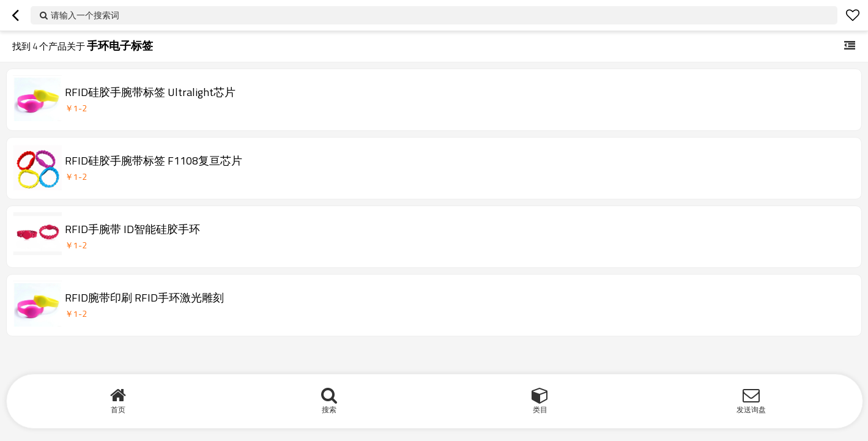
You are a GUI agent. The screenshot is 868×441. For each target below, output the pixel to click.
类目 (540, 409)
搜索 (329, 409)
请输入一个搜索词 (85, 15)
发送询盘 (751, 409)
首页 (118, 409)
